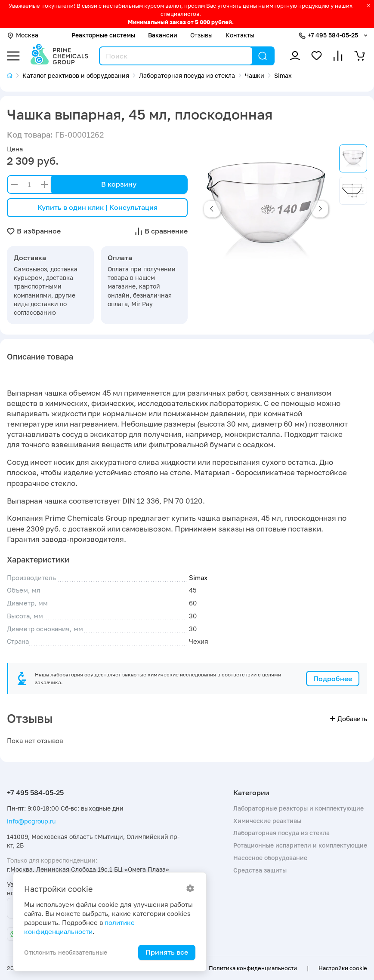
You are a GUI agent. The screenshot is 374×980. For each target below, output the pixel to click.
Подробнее (333, 679)
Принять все (167, 952)
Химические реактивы (267, 821)
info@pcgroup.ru (31, 821)
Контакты (240, 35)
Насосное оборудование (270, 858)
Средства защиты (260, 870)
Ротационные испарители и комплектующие (300, 845)
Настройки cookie (343, 968)
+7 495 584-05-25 (333, 35)
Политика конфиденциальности (253, 968)
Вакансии (163, 35)
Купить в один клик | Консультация (97, 207)
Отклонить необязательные (66, 952)
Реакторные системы (103, 35)
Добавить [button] (349, 719)
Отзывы (201, 35)
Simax (198, 578)
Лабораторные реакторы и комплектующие (298, 808)
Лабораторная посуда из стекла (281, 833)
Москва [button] (23, 35)
